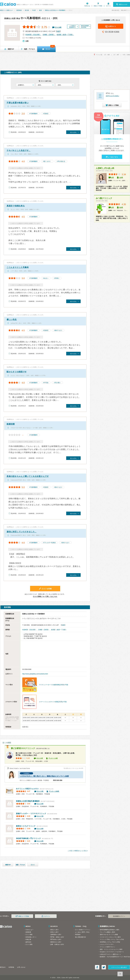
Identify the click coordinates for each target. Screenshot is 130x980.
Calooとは (87, 6)
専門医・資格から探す (57, 937)
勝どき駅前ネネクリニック (23, 748)
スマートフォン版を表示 (119, 967)
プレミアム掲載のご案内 (107, 932)
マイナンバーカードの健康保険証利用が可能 (54, 685)
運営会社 (3, 967)
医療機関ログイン (119, 916)
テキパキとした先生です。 (19, 150)
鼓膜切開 (11, 424)
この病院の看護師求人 (73, 27)
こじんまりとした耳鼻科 (18, 267)
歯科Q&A (28, 942)
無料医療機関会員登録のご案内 (110, 930)
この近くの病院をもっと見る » (78, 851)
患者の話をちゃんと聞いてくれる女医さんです (28, 476)
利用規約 (78, 934)
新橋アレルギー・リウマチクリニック (31, 814)
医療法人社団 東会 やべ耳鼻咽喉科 (55, 10)
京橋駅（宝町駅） (49, 35)
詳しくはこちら (112, 157)
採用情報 (11, 967)
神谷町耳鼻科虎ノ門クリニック (29, 838)
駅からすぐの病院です (17, 372)
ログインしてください (112, 96)
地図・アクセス (20, 865)
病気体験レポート (31, 937)
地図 (58, 31)
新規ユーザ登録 (98, 6)
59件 (121, 207)
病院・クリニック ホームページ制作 (111, 949)
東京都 (27, 10)
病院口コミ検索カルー (7, 10)
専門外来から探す (56, 939)
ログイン (108, 6)
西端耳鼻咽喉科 (28, 801)
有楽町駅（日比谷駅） (33, 35)
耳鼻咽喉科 (34, 114)
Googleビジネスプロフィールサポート (112, 952)
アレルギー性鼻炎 (50, 543)
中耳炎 (46, 383)
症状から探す (54, 932)
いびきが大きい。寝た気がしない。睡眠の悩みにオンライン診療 (44, 776)
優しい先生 (12, 319)
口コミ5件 (40, 804)
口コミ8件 (40, 829)
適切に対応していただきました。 (22, 532)
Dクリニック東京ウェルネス (27, 789)
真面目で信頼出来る (16, 206)
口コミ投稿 (29, 944)
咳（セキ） (48, 161)
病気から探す (54, 930)
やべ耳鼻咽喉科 (23, 18)
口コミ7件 (40, 816)
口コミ (33, 865)
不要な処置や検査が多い (18, 103)
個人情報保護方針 (81, 937)
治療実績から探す (56, 934)
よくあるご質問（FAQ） (83, 932)
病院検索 (19, 10)
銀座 (40, 10)
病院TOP (8, 865)
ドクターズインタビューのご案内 (110, 937)
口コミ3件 (40, 791)
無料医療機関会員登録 (85, 27)
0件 (112, 178)
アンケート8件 (53, 758)
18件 (121, 178)
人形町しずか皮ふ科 (105, 168)
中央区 (34, 10)
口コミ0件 (40, 758)
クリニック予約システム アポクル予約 (112, 939)
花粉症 (46, 114)
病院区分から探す (56, 942)
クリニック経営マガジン (107, 947)
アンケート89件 (54, 791)
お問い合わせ (21, 967)
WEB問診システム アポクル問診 (110, 942)
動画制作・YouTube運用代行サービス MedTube (115, 957)
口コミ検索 (29, 934)
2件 (112, 207)
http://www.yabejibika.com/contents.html (35, 674)
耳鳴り (57, 278)
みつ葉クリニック (104, 198)
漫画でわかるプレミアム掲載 (109, 934)
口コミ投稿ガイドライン (83, 930)
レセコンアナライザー (107, 944)
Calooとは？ (29, 930)
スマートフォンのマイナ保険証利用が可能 (53, 702)
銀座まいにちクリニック (26, 826)
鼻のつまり (59, 330)
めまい (46, 278)
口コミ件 (58, 27)
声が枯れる (62, 161)
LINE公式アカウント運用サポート (110, 954)
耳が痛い (58, 383)
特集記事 (28, 939)
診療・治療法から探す (57, 944)
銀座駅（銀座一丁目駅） (65, 35)
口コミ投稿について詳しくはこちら (45, 596)
